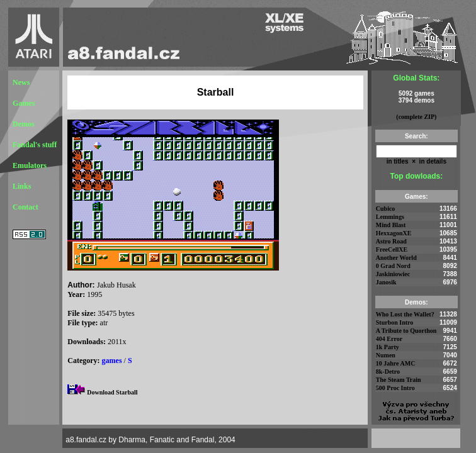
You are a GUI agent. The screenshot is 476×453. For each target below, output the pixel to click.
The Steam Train (399, 380)
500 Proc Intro (395, 388)
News (21, 82)
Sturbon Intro (395, 322)
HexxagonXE (394, 233)
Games (24, 103)
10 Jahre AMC (396, 363)
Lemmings (390, 217)
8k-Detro (388, 372)
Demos (24, 124)
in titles (398, 161)
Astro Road (391, 241)
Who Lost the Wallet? (405, 314)
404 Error (389, 339)
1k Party (388, 347)
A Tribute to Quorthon (406, 331)
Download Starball (112, 392)
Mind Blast (391, 225)
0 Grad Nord (393, 266)
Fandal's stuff (35, 145)
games (112, 361)
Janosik (386, 282)
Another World (396, 258)
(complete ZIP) (416, 117)
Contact (25, 207)
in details (432, 161)
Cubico (386, 209)
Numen (386, 355)
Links (22, 186)
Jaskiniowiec (393, 274)
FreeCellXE (392, 249)
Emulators (30, 165)
